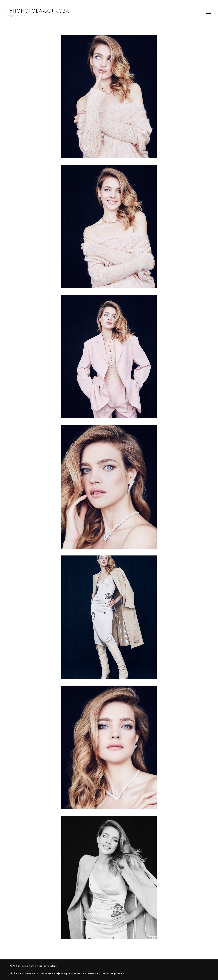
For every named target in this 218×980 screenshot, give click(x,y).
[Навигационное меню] (209, 14)
